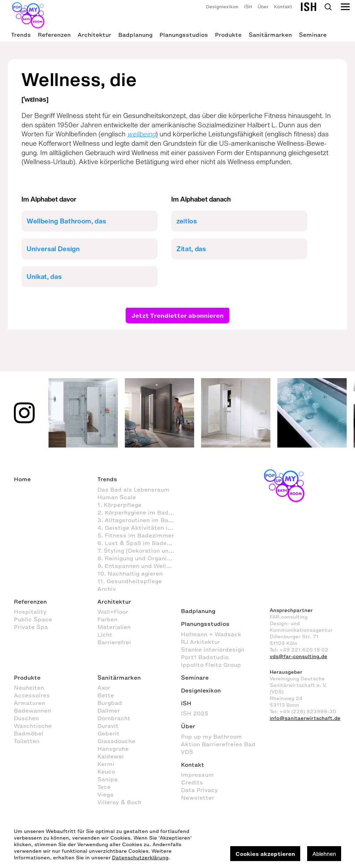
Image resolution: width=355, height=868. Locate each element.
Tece (104, 787)
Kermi (106, 764)
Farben (107, 619)
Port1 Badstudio (205, 657)
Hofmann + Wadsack (211, 634)
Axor (104, 688)
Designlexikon (222, 7)
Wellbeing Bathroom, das (66, 221)
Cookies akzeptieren (265, 854)
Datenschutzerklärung (140, 858)
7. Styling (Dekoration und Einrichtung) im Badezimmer (139, 551)
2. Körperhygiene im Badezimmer (139, 512)
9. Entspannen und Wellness (139, 566)
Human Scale (117, 497)
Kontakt (283, 7)
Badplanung (135, 35)
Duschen (26, 718)
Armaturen (29, 703)
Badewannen (32, 710)
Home (22, 479)
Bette (106, 695)
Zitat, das (191, 249)
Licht (105, 635)
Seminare (313, 35)
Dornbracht (114, 718)
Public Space (33, 619)
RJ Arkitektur (201, 642)
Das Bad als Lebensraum (133, 490)
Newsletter (198, 798)
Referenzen (54, 35)
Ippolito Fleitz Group (211, 665)
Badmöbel (29, 733)
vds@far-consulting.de (298, 657)
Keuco (106, 772)
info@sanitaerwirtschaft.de (305, 718)
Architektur (94, 35)
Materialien (114, 627)
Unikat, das (44, 276)
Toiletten (27, 741)
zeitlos (187, 221)
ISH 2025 (195, 713)
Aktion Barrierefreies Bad (218, 744)
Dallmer (109, 710)
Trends (21, 35)
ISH (248, 7)
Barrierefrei (114, 642)
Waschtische (33, 726)
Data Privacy (199, 790)
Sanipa (107, 779)
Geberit (109, 733)
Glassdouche (116, 741)
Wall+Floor (113, 612)
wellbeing (141, 134)
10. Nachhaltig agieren (130, 573)
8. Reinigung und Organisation (139, 558)
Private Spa (31, 627)
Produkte (228, 35)
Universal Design (53, 249)
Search (328, 7)
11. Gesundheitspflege (130, 581)
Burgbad (110, 703)
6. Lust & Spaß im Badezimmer (139, 543)
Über (263, 7)
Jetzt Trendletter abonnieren (177, 315)
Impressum (197, 775)
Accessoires (32, 695)
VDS (187, 752)
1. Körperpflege (119, 505)
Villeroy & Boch (119, 802)
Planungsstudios (184, 35)
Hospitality (30, 612)
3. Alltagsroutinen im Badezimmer (139, 520)
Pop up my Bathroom (211, 737)
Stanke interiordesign (213, 649)
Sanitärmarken (270, 35)
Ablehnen (324, 854)
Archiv (107, 589)
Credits (192, 782)
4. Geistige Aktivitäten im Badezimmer (139, 528)
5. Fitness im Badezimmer (136, 535)
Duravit (108, 726)
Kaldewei (111, 756)
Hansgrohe (113, 749)
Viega (105, 794)
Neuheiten (29, 688)
